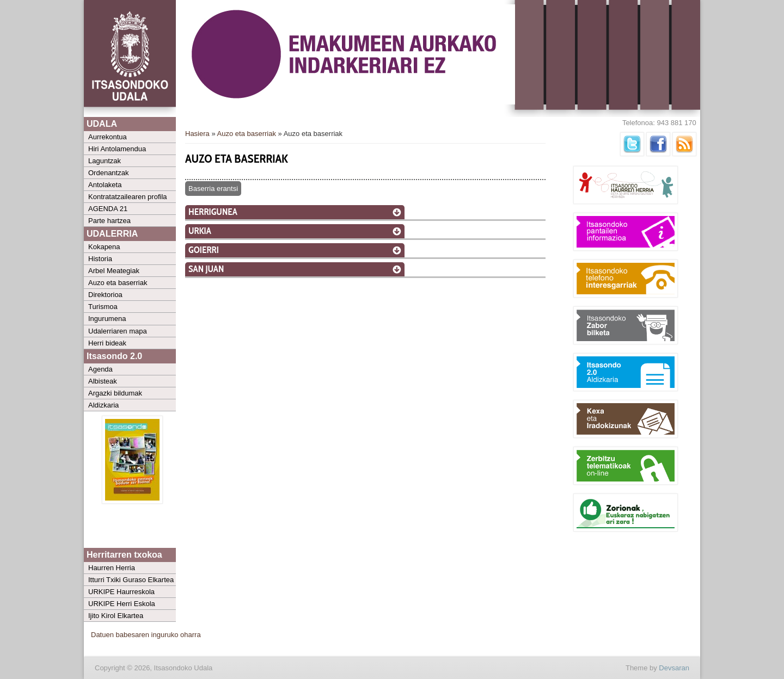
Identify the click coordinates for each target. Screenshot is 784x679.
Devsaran (674, 668)
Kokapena (104, 247)
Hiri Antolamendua (117, 149)
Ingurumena (107, 319)
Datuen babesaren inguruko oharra (146, 635)
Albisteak (103, 381)
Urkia (200, 231)
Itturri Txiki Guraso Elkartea (131, 580)
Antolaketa (105, 185)
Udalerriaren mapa (118, 331)
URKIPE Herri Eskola (122, 604)
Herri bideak (107, 343)
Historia (100, 259)
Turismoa (103, 307)
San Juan (206, 269)
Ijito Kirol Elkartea (116, 616)
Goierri (204, 250)
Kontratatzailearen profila (128, 197)
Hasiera (197, 134)
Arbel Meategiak (114, 271)
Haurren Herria (112, 568)
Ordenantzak (108, 173)
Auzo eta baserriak (118, 283)
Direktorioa (105, 295)
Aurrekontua (108, 137)
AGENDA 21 (108, 209)
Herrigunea (213, 212)
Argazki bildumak (115, 393)
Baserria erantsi (213, 189)
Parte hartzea (109, 221)
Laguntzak (105, 161)
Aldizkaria (103, 405)
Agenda (100, 369)
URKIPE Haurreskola (121, 592)
